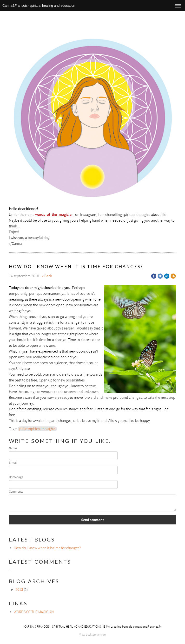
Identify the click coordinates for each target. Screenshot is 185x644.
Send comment (92, 520)
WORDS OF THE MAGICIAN (34, 612)
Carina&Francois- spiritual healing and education (39, 6)
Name (13, 448)
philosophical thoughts (37, 429)
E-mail (13, 463)
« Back (47, 276)
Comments (16, 492)
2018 (19, 590)
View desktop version (92, 635)
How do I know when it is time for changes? (47, 548)
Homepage (16, 477)
